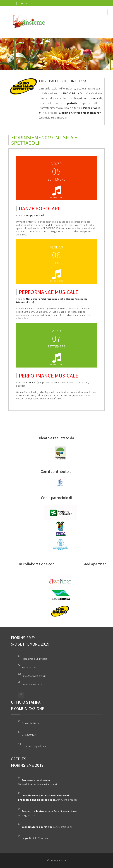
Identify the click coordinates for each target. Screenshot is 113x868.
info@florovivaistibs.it (34, 676)
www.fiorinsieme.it (32, 684)
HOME (24, 3)
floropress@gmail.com (35, 746)
